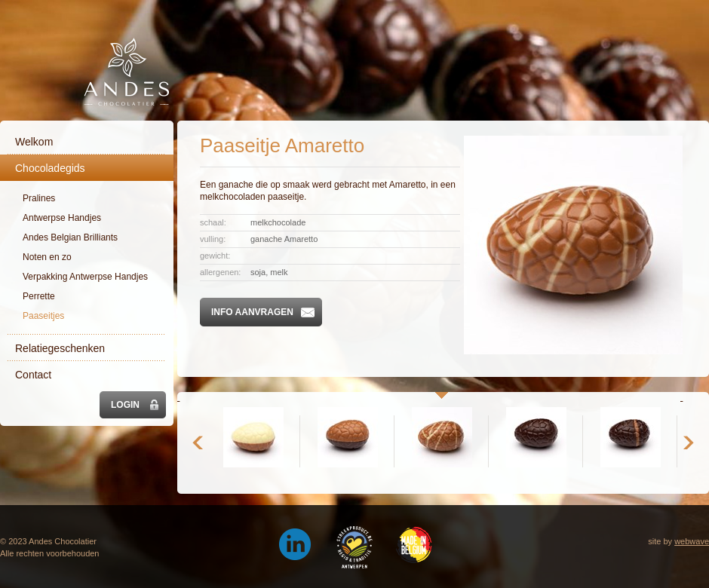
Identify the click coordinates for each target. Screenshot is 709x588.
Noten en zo (47, 257)
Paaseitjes (43, 316)
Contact (33, 375)
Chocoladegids (50, 168)
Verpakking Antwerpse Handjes (85, 277)
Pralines (39, 198)
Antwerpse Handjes (62, 218)
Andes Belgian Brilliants (70, 237)
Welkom (34, 142)
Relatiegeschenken (60, 348)
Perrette (39, 296)
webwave (692, 541)
